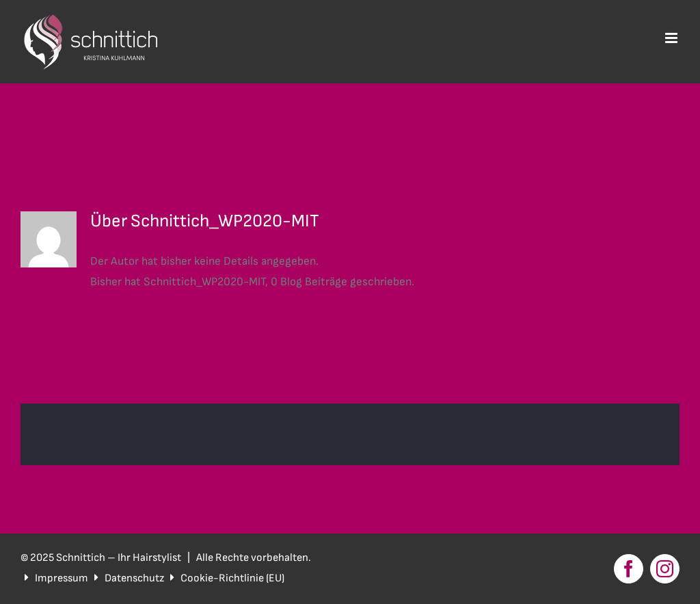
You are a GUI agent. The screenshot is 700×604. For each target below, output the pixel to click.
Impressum (62, 578)
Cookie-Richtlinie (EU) (232, 578)
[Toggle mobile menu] (672, 38)
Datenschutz (134, 578)
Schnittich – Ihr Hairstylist (120, 558)
